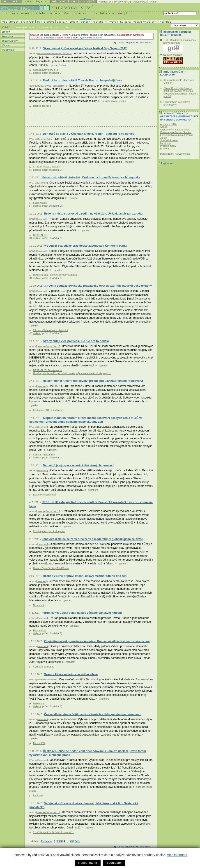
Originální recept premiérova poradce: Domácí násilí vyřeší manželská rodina (97, 641)
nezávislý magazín (172, 55)
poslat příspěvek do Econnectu (134, 42)
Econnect (43, 183)
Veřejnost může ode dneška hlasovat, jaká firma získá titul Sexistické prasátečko (84, 805)
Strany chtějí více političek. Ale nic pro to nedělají (77, 341)
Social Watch (40, 203)
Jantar (163, 138)
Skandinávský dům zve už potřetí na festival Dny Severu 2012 (85, 48)
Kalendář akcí (106, 2)
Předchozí (47, 841)
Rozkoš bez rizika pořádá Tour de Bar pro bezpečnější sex (82, 80)
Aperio (164, 127)
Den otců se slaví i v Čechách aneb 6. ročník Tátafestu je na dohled (89, 134)
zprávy (6, 32)
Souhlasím (114, 863)
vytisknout (166, 163)
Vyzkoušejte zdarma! (91, 38)
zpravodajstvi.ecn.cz (25, 27)
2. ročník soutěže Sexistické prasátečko (54, 832)
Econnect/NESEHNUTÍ (48, 346)
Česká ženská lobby (44, 667)
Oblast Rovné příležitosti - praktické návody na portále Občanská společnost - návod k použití (181, 92)
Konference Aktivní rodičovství (49, 410)
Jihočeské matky (169, 140)
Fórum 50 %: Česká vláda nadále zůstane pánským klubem (82, 613)
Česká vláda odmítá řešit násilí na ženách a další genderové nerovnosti (93, 714)
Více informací (177, 855)
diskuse (37, 73)
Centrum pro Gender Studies (176, 132)
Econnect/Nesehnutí (47, 680)
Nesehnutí (38, 605)
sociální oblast (110, 101)
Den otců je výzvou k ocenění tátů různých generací (78, 465)
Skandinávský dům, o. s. (46, 70)
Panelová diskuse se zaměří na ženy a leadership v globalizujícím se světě (92, 539)
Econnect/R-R (59, 86)
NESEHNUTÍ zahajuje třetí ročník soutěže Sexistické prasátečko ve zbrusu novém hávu (91, 504)
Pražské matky (168, 146)
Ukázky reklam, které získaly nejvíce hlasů (55, 275)
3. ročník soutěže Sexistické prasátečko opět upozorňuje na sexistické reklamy (98, 286)
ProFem (164, 149)
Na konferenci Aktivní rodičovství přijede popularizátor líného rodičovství (93, 381)
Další (77, 841)
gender (55, 65)
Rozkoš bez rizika (42, 106)
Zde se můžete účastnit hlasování (51, 330)
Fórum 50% (39, 743)
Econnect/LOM (45, 139)
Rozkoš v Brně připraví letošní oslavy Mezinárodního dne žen (85, 576)
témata (5, 45)
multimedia (8, 50)
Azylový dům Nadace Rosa (175, 130)
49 (71, 841)
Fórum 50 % (39, 631)
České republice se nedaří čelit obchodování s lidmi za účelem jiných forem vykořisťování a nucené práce (88, 753)
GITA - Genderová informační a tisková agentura (179, 41)
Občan (153, 2)
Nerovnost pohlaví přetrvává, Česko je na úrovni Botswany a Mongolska (91, 177)
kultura (63, 65)
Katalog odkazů (140, 2)
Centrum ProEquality (44, 455)
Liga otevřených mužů (45, 495)
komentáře (7, 36)
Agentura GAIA (168, 124)
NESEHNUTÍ (40, 235)
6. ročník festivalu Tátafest (47, 167)
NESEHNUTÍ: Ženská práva (48, 370)
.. (68, 841)
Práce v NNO (122, 2)
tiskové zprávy (9, 41)
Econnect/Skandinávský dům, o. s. (55, 53)
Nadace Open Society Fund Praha (51, 568)
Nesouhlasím (88, 863)
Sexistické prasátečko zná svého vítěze (71, 674)
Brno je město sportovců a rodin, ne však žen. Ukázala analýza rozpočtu (93, 213)
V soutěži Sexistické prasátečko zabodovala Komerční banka (86, 246)
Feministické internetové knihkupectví (177, 103)
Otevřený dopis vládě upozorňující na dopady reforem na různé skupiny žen (72, 373)
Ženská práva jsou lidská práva (49, 531)
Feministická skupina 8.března (177, 135)
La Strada (38, 796)
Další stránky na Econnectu (175, 154)
